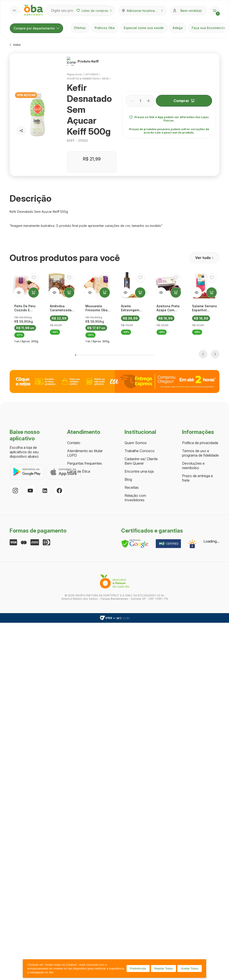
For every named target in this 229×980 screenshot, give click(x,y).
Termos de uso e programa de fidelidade (200, 370)
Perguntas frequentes (85, 381)
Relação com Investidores (135, 415)
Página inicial (74, 69)
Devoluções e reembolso (193, 383)
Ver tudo (205, 253)
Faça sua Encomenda (208, 28)
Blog (128, 397)
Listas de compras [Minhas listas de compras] (94, 11)
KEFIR (105, 73)
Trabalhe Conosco (140, 368)
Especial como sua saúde (144, 28)
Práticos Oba (105, 28)
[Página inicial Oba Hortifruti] (34, 10)
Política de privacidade (200, 360)
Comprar (184, 98)
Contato (74, 360)
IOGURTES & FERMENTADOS (83, 73)
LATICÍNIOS (91, 69)
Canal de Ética (79, 389)
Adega (178, 28)
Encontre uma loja (139, 389)
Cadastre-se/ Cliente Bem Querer (141, 378)
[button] (215, 10)
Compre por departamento (36, 28)
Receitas (132, 405)
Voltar (15, 45)
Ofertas (80, 28)
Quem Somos (136, 360)
